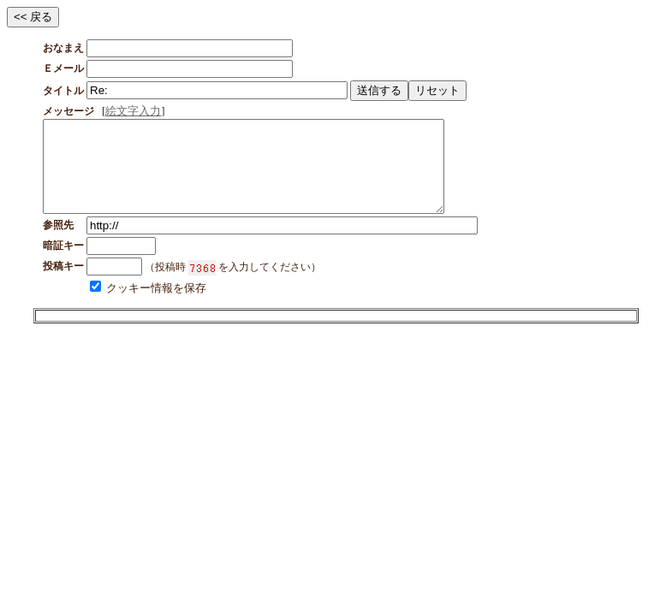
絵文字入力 (133, 111)
